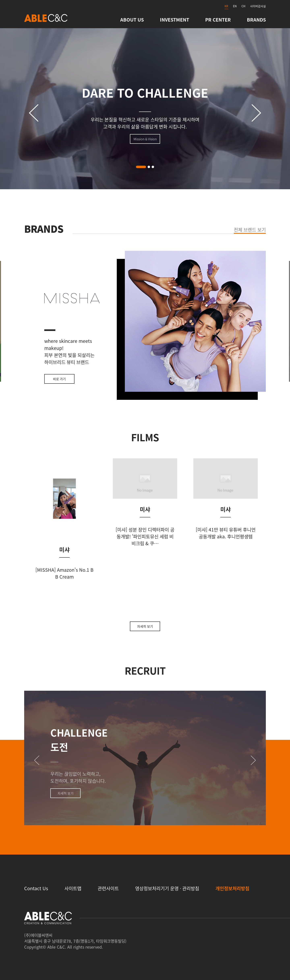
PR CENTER (218, 20)
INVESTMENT (175, 20)
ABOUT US (132, 20)
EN (235, 6)
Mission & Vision (145, 139)
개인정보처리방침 (232, 888)
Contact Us (36, 888)
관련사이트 (108, 888)
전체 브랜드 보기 (250, 229)
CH (243, 6)
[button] (141, 167)
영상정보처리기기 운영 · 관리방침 (167, 888)
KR (226, 6)
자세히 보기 (145, 626)
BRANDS (256, 20)
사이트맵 (73, 888)
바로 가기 (59, 379)
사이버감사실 (258, 6)
